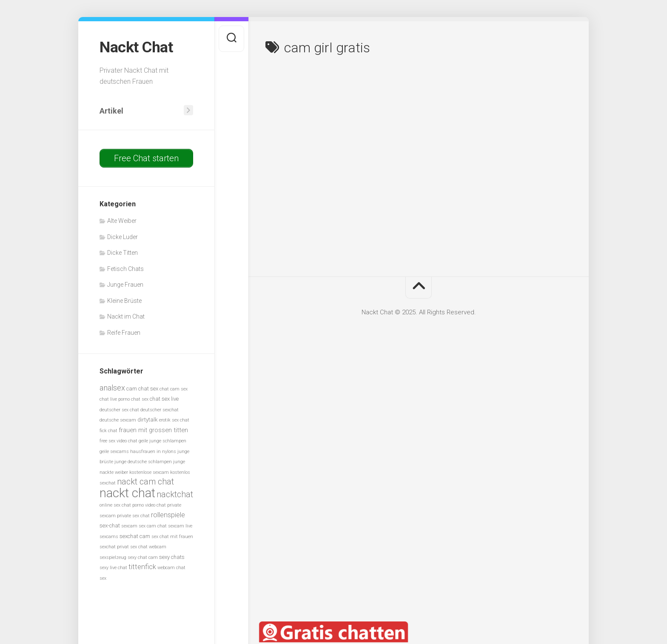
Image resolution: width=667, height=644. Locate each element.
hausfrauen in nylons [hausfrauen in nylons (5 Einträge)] (153, 451)
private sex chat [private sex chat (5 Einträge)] (133, 515)
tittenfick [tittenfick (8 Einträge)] (142, 567)
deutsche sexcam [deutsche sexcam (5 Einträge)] (118, 420)
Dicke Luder (123, 237)
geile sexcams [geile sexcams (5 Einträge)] (114, 451)
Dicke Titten (123, 253)
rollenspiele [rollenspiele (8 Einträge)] (168, 514)
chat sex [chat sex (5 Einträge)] (140, 399)
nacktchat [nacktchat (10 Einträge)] (175, 494)
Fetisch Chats (125, 268)
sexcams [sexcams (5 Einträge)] (109, 536)
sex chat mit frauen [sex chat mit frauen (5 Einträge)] (172, 536)
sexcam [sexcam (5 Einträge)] (129, 526)
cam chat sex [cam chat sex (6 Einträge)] (142, 388)
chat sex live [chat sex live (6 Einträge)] (164, 399)
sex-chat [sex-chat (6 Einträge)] (110, 526)
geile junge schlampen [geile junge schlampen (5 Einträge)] (162, 441)
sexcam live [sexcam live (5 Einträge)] (180, 526)
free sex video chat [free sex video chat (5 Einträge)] (118, 441)
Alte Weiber (122, 221)
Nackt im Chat (126, 316)
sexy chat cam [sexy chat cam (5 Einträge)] (143, 557)
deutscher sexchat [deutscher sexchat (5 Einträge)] (160, 409)
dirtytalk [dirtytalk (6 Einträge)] (148, 420)
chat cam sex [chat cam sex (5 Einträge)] (174, 389)
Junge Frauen (125, 285)
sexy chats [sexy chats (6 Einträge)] (172, 557)
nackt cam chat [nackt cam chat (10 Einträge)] (145, 482)
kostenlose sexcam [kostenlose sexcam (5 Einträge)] (149, 472)
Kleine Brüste (124, 300)
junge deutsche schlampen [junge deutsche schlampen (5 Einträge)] (143, 462)
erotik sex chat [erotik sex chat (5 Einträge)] (174, 420)
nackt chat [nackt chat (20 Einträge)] (127, 493)
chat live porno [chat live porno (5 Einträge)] (115, 399)
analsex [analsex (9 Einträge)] (112, 387)
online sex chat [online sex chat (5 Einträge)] (115, 505)
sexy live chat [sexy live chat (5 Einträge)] (113, 568)
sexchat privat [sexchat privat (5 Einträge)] (114, 547)
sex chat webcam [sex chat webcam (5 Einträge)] (148, 547)
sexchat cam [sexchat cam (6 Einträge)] (135, 536)
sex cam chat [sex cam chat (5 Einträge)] (153, 526)
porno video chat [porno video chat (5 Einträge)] (149, 505)
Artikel (111, 110)
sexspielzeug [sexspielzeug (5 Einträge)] (113, 557)
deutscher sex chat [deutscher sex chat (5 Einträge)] (119, 409)
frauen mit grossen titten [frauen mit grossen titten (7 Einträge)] (153, 430)
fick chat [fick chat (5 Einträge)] (108, 430)
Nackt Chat (136, 47)
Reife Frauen (124, 332)
